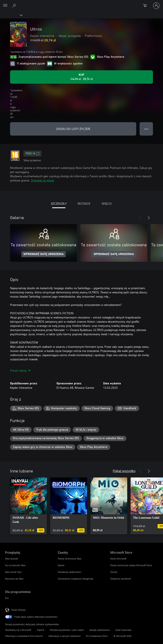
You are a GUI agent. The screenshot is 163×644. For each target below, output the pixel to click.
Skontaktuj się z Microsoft (18, 630)
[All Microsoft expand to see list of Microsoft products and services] (5, 6)
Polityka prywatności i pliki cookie (67, 630)
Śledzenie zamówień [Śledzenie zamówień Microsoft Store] (121, 579)
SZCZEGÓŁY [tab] (59, 203)
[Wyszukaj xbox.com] (15, 5)
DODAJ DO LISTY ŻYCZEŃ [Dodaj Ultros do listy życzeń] (73, 129)
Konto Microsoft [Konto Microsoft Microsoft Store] (118, 559)
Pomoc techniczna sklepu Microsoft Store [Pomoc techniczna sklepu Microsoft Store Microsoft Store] (131, 565)
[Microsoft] (81, 3)
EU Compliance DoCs (97, 636)
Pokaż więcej (20, 370)
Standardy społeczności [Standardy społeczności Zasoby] (70, 572)
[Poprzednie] (140, 218)
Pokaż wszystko (124, 471)
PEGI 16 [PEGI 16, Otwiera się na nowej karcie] (32, 154)
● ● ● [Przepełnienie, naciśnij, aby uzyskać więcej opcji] (146, 129)
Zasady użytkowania (99, 630)
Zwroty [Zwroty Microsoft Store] (114, 572)
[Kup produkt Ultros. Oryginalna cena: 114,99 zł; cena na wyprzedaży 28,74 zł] (81, 77)
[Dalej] (149, 218)
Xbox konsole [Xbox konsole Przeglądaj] (12, 559)
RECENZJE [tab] (84, 203)
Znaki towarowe (123, 630)
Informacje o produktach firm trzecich (24, 636)
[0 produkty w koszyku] (146, 6)
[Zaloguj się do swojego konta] (156, 6)
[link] (28, 506)
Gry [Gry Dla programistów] (7, 598)
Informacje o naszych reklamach (64, 636)
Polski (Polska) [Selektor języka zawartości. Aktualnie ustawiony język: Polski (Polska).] (18, 610)
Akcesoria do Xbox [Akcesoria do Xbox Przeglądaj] (14, 579)
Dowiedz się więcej (42, 180)
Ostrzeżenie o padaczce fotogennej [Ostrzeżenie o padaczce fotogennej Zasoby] (76, 579)
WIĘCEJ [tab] (107, 203)
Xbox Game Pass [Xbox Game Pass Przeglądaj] (13, 572)
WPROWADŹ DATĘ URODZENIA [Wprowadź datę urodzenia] (44, 254)
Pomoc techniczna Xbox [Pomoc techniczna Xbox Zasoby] (70, 559)
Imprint (40, 630)
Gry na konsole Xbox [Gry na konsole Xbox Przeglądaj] (15, 565)
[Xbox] (11, 15)
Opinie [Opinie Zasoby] (61, 565)
